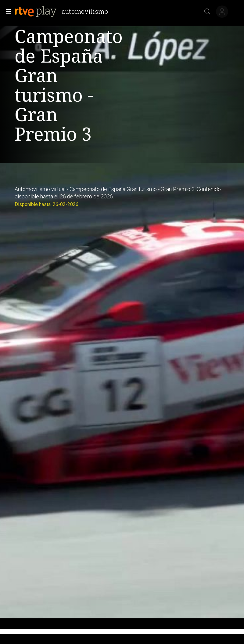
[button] (7, 12)
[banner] (64, 12)
